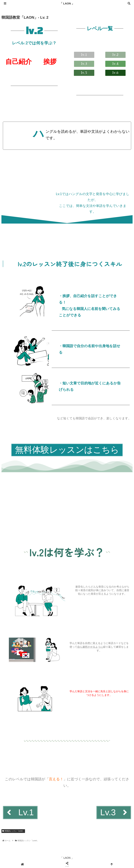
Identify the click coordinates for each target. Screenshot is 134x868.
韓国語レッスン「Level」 (13, 833)
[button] (115, 55)
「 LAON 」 (67, 3)
